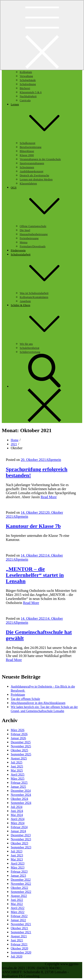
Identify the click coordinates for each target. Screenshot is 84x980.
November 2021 (21, 924)
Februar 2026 (19, 734)
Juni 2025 (17, 767)
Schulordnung (28, 84)
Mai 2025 (17, 771)
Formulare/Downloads (33, 246)
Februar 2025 (19, 783)
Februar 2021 (19, 944)
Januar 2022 (18, 920)
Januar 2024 (18, 831)
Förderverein (18, 250)
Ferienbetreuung (29, 238)
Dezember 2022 (21, 880)
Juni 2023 (17, 855)
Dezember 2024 (21, 791)
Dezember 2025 (21, 742)
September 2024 (21, 803)
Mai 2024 (17, 815)
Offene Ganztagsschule (33, 226)
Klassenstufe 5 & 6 (31, 92)
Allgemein (54, 460)
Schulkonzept (28, 143)
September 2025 (21, 754)
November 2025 (21, 746)
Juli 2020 (17, 957)
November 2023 (21, 839)
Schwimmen (27, 167)
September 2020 (21, 952)
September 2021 (21, 932)
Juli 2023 (17, 851)
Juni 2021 (17, 940)
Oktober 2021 (19, 928)
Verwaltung (26, 76)
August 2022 (19, 896)
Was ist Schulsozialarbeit (34, 293)
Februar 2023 (19, 872)
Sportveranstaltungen (32, 163)
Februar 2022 (19, 916)
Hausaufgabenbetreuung (34, 234)
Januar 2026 (18, 738)
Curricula (25, 100)
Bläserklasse (27, 151)
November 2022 (21, 884)
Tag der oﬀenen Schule (25, 699)
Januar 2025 (18, 787)
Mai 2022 (17, 904)
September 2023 (21, 847)
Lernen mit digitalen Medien (36, 179)
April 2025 (18, 775)
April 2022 (18, 908)
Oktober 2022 (19, 888)
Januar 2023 (18, 876)
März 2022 (18, 912)
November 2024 (21, 795)
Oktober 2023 (19, 843)
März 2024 (18, 823)
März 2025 (18, 779)
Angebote (25, 301)
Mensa (24, 242)
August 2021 (19, 936)
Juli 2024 (17, 807)
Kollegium (26, 72)
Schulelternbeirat (29, 348)
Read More (49, 497)
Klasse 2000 (27, 155)
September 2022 (21, 892)
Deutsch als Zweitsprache (34, 175)
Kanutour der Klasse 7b (33, 526)
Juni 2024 (17, 811)
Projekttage (18, 695)
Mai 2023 (17, 859)
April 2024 (18, 819)
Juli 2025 (17, 762)
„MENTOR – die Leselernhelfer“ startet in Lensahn (35, 575)
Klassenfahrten (28, 184)
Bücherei (25, 88)
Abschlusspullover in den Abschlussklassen (38, 703)
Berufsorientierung (31, 147)
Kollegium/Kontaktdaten (34, 297)
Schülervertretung (30, 352)
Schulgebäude (28, 80)
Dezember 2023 (21, 835)
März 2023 (18, 868)
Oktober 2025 (19, 750)
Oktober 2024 (19, 799)
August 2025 (19, 758)
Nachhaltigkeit (28, 96)
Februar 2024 (19, 827)
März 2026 (18, 730)
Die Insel (25, 230)
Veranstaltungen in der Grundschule (40, 159)
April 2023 (18, 864)
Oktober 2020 (19, 948)
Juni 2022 (17, 900)
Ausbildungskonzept (31, 171)
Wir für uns (26, 344)
